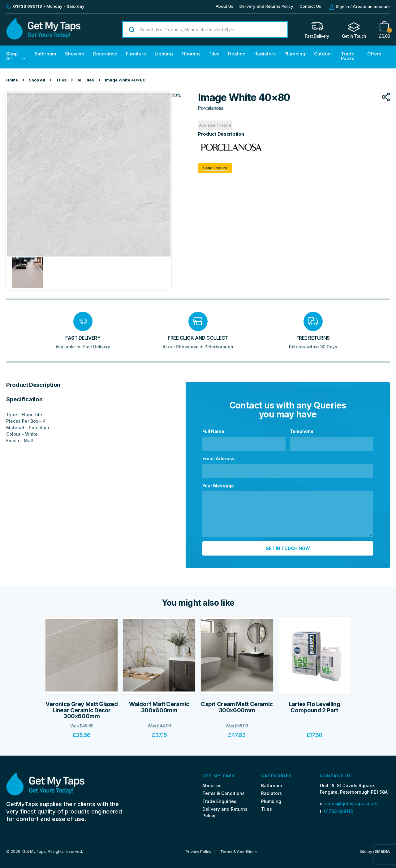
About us (212, 781)
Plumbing (295, 54)
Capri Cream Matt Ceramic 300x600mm (237, 703)
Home (12, 80)
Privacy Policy (198, 848)
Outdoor (323, 54)
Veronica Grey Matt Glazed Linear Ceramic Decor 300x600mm (82, 706)
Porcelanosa (211, 108)
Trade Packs (348, 56)
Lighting (164, 54)
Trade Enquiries (219, 797)
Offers (374, 54)
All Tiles (86, 80)
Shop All (12, 56)
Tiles (214, 54)
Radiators (265, 54)
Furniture (136, 54)
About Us (224, 6)
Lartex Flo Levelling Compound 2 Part (314, 703)
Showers (75, 54)
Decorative (105, 54)
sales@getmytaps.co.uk (351, 799)
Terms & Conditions (224, 789)
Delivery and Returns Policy (266, 6)
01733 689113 (338, 807)
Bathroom (45, 54)
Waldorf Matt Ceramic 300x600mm (159, 703)
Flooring (191, 54)
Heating (237, 54)
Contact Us (310, 6)
